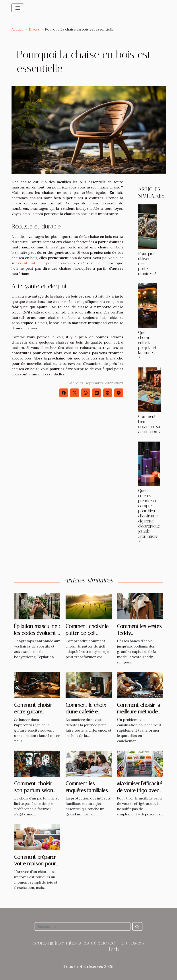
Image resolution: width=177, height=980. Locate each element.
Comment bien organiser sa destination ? (149, 424)
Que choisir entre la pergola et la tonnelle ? (147, 345)
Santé (90, 943)
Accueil (18, 29)
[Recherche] (83, 926)
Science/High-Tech (114, 946)
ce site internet (32, 263)
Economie (43, 943)
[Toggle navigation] (18, 8)
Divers (34, 29)
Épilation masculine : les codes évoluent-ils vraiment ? (37, 633)
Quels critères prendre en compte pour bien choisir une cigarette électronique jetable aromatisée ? (149, 516)
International (69, 943)
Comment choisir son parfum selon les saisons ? (34, 790)
